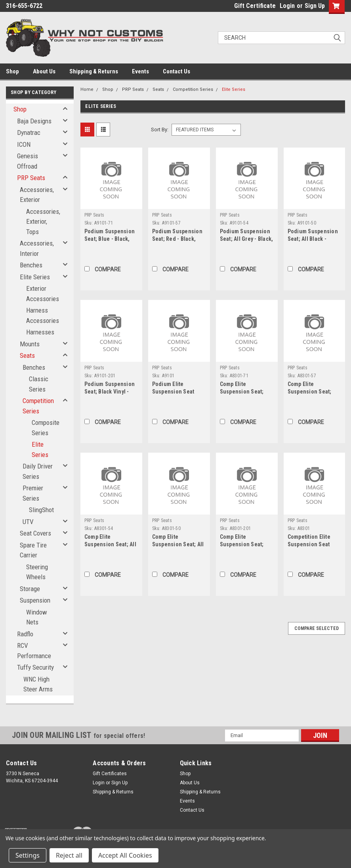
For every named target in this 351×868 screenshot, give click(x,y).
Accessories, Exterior (37, 195)
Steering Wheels (37, 572)
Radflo (25, 634)
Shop (12, 71)
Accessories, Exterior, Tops (43, 222)
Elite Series (35, 277)
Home (87, 89)
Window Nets (37, 617)
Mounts (30, 344)
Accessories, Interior (37, 248)
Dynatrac (29, 133)
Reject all (69, 855)
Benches (31, 265)
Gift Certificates (110, 774)
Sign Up (315, 6)
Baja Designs (34, 121)
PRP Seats (31, 178)
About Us (44, 71)
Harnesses (40, 332)
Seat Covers (35, 533)
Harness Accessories (43, 315)
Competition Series (38, 406)
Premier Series (33, 493)
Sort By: (160, 130)
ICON (24, 144)
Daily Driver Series (38, 471)
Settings (28, 855)
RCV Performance (34, 651)
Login (287, 6)
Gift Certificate (255, 6)
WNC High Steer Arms (38, 684)
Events (140, 71)
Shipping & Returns (94, 71)
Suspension (35, 600)
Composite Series (46, 428)
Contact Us (176, 71)
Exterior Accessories (43, 294)
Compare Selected (317, 628)
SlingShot (41, 510)
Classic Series (39, 384)
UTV (28, 522)
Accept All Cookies (125, 855)
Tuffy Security (35, 667)
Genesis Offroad (28, 161)
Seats (27, 355)
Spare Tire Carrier (33, 550)
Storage (30, 589)
